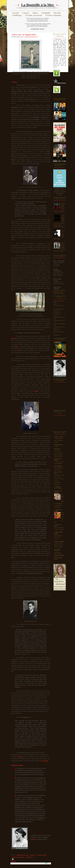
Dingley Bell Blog (59, 555)
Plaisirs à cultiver (59, 437)
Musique (56, 335)
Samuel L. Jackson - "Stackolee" (60, 292)
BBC (55, 304)
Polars (56, 329)
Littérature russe (58, 327)
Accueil (15, 13)
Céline (16, 346)
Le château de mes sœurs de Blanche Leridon (59, 440)
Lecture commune (53, 15)
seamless (37, 391)
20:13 (36, 37)
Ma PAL (57, 13)
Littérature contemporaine (18, 857)
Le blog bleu (58, 487)
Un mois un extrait (59, 306)
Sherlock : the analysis (58, 492)
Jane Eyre (14, 338)
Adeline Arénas (58, 445)
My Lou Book (58, 466)
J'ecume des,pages (59, 541)
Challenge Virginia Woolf (22, 855)
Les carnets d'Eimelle (57, 550)
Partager (14, 861)
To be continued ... (59, 489)
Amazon (21, 757)
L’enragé (56, 446)
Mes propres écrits (59, 332)
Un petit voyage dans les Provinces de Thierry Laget (59, 545)
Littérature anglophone (60, 324)
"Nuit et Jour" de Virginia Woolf (23, 35)
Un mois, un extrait (34, 15)
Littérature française (59, 320)
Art (55, 316)
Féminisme (33, 855)
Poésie (56, 330)
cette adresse (44, 761)
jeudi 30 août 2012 (30, 37)
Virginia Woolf (29, 857)
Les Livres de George (58, 459)
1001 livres (57, 449)
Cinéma (56, 312)
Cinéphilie (46, 13)
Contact (26, 13)
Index (35, 13)
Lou (33, 839)
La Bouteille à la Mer (38, 5)
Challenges (17, 15)
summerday (57, 553)
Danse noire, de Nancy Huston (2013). (58, 537)
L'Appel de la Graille (58, 510)
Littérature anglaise (59, 301)
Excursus (56, 314)
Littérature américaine (59, 317)
